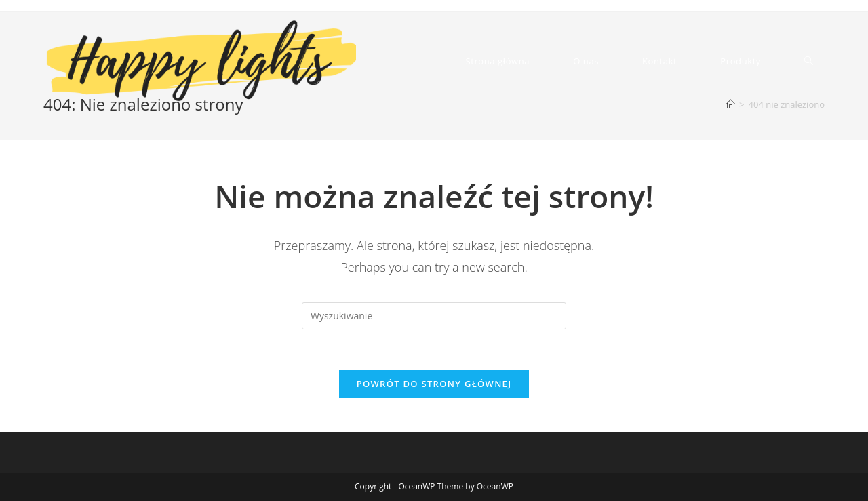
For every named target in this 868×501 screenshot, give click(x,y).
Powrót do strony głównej (434, 384)
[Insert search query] (434, 316)
